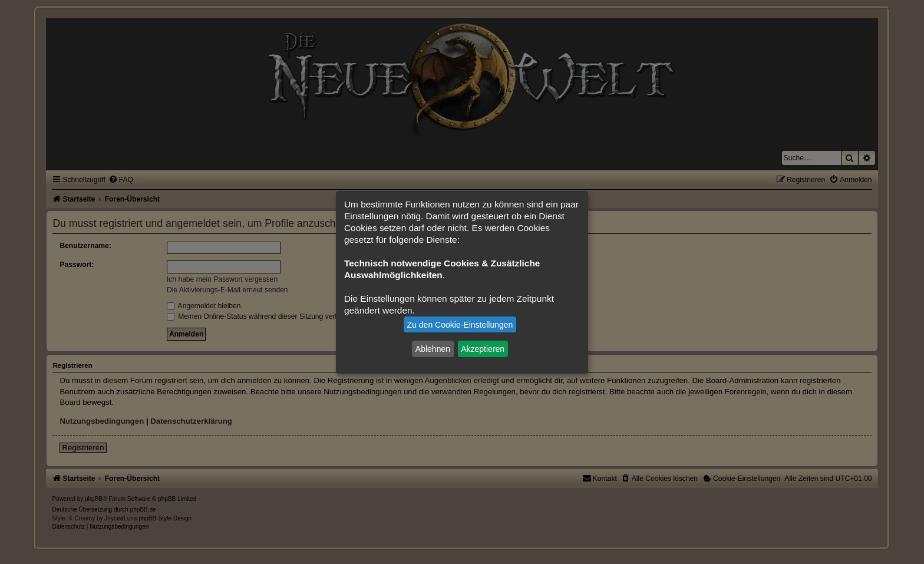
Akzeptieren (483, 349)
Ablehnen (433, 349)
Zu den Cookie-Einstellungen (460, 325)
